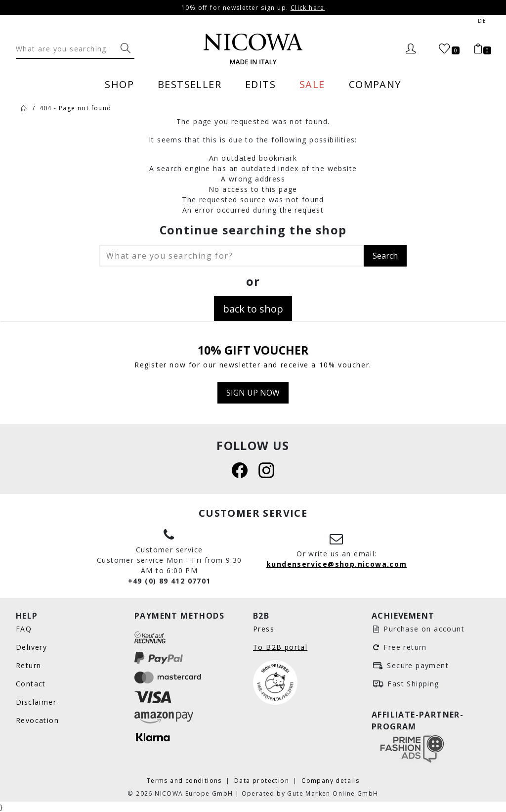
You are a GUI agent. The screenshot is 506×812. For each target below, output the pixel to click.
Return (28, 665)
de (482, 21)
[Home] (24, 108)
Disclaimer (36, 702)
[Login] (410, 49)
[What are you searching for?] (126, 48)
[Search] (66, 48)
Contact (31, 684)
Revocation (37, 720)
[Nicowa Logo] (253, 49)
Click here (308, 7)
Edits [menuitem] (260, 84)
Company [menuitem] (375, 84)
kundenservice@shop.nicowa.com (337, 564)
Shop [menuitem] (119, 84)
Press (264, 629)
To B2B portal (280, 647)
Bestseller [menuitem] (190, 84)
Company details (330, 780)
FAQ (24, 629)
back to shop (253, 309)
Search (385, 255)
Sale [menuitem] (312, 84)
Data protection (263, 780)
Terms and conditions (185, 780)
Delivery (31, 647)
